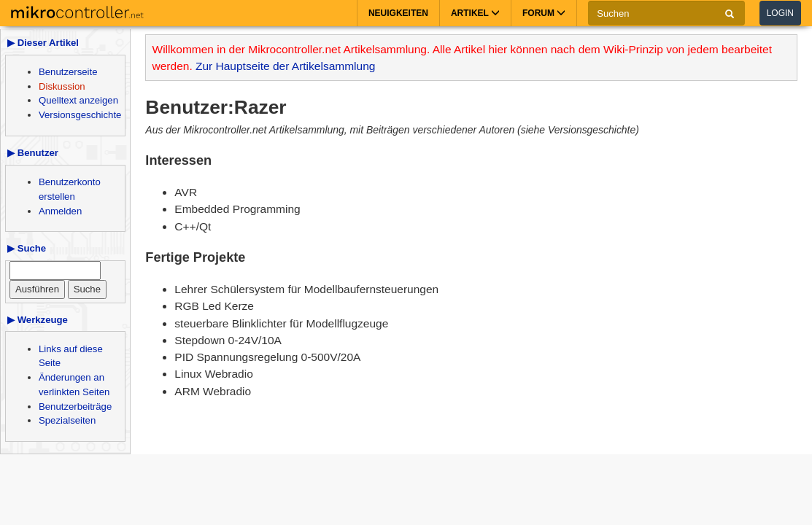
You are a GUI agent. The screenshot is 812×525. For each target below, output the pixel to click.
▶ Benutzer (33, 153)
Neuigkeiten (398, 13)
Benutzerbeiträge (75, 407)
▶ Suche (27, 248)
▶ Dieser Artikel (43, 43)
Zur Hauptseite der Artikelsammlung (285, 66)
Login (780, 13)
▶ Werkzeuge (38, 320)
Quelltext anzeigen (78, 100)
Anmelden (60, 211)
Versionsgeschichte (80, 115)
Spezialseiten (67, 420)
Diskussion (62, 86)
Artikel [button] (475, 13)
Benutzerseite (68, 72)
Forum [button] (544, 13)
